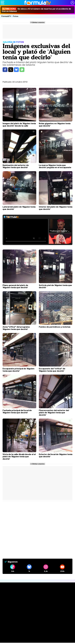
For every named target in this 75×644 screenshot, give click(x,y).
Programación (38, 618)
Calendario (38, 605)
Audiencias (38, 614)
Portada (37, 594)
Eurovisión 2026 (38, 634)
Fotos (16, 16)
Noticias (38, 598)
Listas (37, 608)
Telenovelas (37, 637)
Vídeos (37, 622)
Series (37, 602)
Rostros (37, 642)
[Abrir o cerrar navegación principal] (2, 3)
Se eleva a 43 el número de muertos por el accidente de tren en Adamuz (36, 10)
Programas (38, 631)
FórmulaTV (6, 16)
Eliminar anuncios (38, 22)
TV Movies (37, 610)
